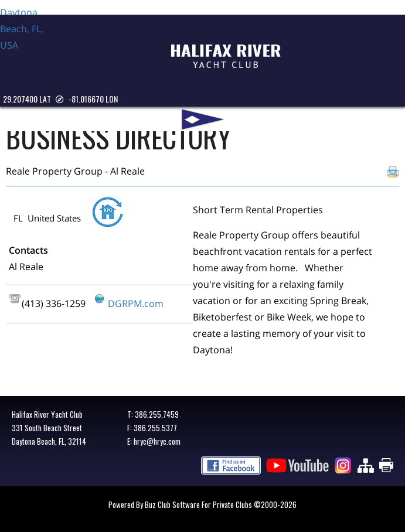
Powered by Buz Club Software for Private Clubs (181, 504)
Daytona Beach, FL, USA (29, 48)
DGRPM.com (136, 303)
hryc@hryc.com (157, 441)
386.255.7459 (157, 414)
